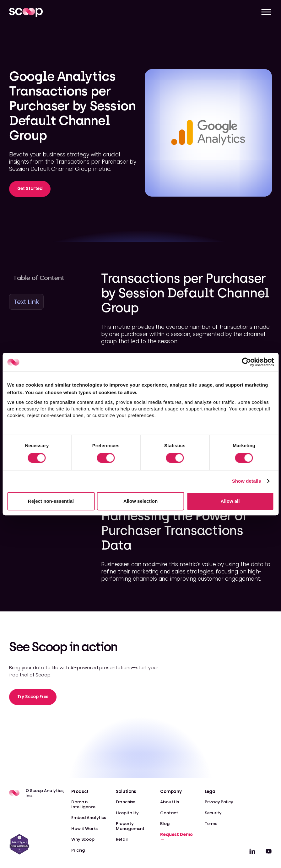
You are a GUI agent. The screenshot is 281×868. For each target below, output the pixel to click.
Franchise (126, 802)
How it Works (84, 829)
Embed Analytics (89, 818)
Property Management (130, 826)
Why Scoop (83, 839)
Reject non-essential (51, 501)
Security (213, 813)
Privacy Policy (219, 802)
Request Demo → (176, 837)
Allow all (230, 501)
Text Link (26, 302)
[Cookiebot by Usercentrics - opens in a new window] (246, 362)
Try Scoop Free (33, 697)
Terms (211, 824)
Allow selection (140, 501)
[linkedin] (252, 851)
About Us (170, 802)
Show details (247, 481)
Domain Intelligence (83, 804)
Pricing (78, 850)
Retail (122, 839)
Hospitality (127, 813)
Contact (169, 813)
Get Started (30, 189)
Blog (165, 824)
